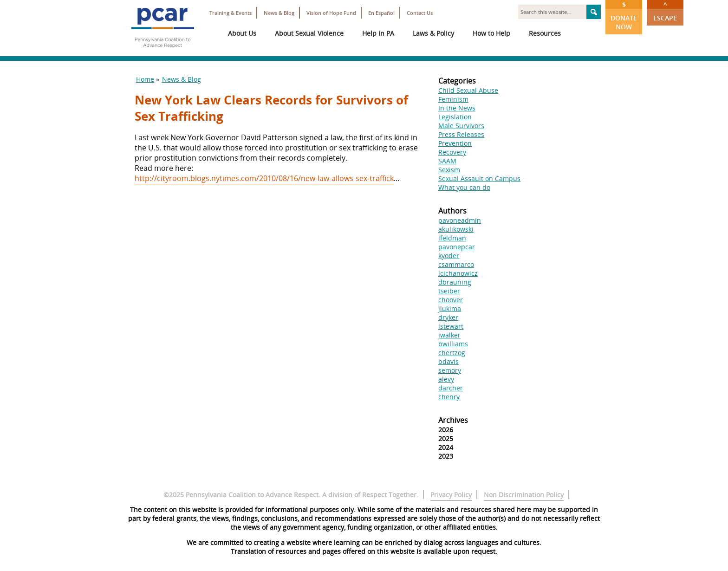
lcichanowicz (458, 273)
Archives (453, 420)
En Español (381, 13)
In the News (457, 108)
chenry (449, 397)
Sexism (449, 170)
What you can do (464, 187)
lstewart (451, 326)
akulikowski (456, 229)
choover (451, 300)
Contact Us (420, 13)
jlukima (450, 308)
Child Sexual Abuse (468, 90)
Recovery (452, 152)
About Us (242, 33)
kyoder (449, 256)
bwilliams (453, 344)
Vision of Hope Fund (331, 13)
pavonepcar (457, 247)
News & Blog (279, 13)
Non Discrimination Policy (524, 495)
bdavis (448, 361)
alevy (446, 379)
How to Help (491, 33)
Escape (665, 11)
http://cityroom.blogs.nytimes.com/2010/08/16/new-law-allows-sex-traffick (264, 178)
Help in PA (378, 33)
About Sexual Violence (309, 33)
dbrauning (455, 282)
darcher (451, 388)
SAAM (447, 161)
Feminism (453, 99)
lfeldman (452, 238)
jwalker (449, 335)
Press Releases (461, 134)
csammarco (456, 264)
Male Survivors (461, 126)
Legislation (455, 117)
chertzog (452, 353)
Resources (545, 33)
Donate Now (624, 16)
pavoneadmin (460, 220)
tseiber (449, 291)
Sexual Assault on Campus (479, 178)
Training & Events (231, 13)
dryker (448, 317)
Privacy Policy (451, 495)
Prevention (455, 143)
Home (145, 79)
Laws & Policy (433, 33)
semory (450, 370)
